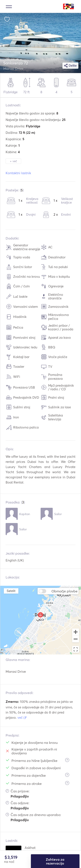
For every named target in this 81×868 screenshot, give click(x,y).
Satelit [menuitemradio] (11, 591)
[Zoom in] (76, 632)
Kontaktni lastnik (18, 173)
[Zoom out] (76, 639)
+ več (13, 161)
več (22, 718)
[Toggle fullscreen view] (76, 649)
